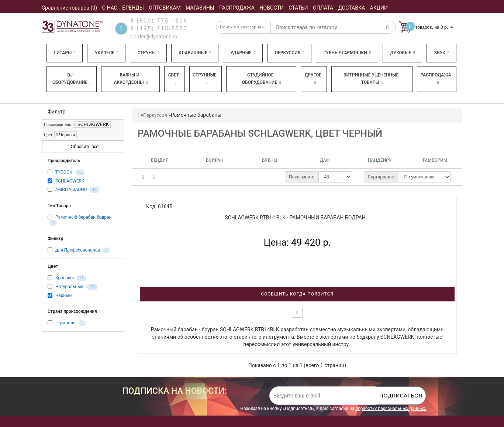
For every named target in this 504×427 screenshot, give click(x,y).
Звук (442, 53)
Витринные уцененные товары (371, 79)
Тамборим (435, 160)
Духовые (402, 53)
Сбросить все (83, 147)
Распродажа (436, 78)
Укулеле (106, 53)
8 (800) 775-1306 (159, 21)
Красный (65, 278)
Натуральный (69, 287)
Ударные (243, 53)
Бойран (215, 160)
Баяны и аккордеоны (131, 79)
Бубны (270, 160)
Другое (313, 78)
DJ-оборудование (72, 79)
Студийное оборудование (262, 79)
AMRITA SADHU (71, 189)
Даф (325, 160)
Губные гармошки (347, 53)
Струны (149, 53)
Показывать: (302, 177)
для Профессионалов (78, 250)
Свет (174, 78)
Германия (65, 323)
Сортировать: (382, 177)
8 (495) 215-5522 (159, 28)
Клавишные (195, 53)
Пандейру (380, 160)
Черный (65, 135)
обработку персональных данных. (391, 409)
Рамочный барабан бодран (83, 217)
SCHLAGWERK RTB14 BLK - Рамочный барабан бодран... (297, 218)
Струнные (204, 78)
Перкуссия (289, 53)
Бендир (160, 160)
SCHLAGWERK (92, 124)
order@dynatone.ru (154, 37)
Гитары (65, 53)
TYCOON (64, 172)
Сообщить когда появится (297, 294)
